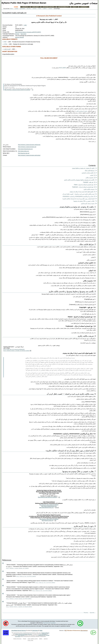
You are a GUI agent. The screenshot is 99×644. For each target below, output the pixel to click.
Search (25, 7)
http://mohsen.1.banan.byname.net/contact (29, 155)
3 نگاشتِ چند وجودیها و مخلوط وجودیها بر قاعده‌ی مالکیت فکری (80, 180)
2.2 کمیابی (93, 175)
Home (16, 7)
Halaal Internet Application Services (24, 633)
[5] (3, 593)
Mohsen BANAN (19, 37)
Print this (86, 612)
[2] (3, 571)
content (16, 9)
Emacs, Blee (30, 639)
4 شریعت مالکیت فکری (90, 189)
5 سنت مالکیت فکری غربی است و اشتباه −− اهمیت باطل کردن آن (79, 194)
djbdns (41, 638)
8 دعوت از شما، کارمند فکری (88, 203)
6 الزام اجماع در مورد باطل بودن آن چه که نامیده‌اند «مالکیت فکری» (79, 199)
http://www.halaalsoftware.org (49, 506)
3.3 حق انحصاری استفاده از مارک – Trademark (84, 187)
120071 (45, 9)
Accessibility (63, 7)
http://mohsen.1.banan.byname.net (27, 147)
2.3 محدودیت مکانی (91, 178)
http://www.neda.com (24, 151)
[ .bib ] (25, 25)
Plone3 (25, 638)
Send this (92, 612)
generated (23, 9)
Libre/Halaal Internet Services (19, 630)
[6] (3, 601)
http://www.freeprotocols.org (25, 149)
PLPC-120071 (63, 68)
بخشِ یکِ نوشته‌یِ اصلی (82, 111)
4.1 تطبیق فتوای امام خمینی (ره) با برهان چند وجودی (83, 192)
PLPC (40, 9)
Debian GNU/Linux (17, 638)
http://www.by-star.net (24, 153)
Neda (41, 630)
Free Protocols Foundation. (49, 622)
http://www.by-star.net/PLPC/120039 (47, 497)
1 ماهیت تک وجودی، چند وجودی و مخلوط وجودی (84, 168)
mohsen (35, 9)
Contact (84, 7)
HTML (6, 44)
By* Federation (43, 633)
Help (75, 7)
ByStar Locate (49, 7)
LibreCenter (35, 630)
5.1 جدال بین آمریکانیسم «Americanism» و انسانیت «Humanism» (79, 196)
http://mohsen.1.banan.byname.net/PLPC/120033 (17, 90)
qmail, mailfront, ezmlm (33, 638)
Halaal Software (46, 632)
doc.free (29, 9)
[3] (3, 579)
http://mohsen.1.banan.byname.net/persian (29, 145)
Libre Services (21, 634)
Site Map (36, 7)
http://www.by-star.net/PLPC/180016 (49, 519)
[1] (3, 563)
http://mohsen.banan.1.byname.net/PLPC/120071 (28, 32)
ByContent (24, 34)
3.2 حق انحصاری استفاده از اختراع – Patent (85, 185)
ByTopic (17, 34)
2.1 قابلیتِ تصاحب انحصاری (89, 173)
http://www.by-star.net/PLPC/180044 (49, 505)
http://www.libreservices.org (46, 508)
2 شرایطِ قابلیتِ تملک (90, 170)
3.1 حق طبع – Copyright (89, 182)
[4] (3, 585)
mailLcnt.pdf (7, 49)
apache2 (46, 638)
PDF (5, 42)
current (50, 9)
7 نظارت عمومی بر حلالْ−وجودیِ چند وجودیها (85, 201)
